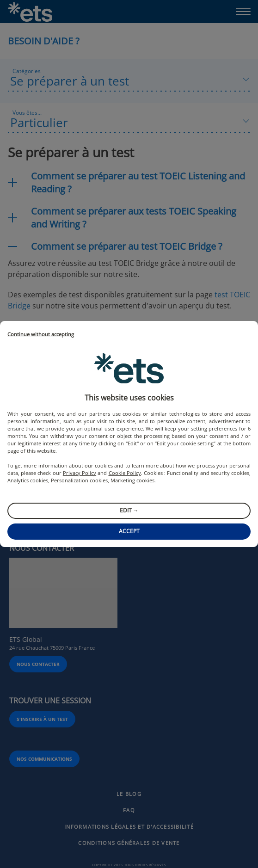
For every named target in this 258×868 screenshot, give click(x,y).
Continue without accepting (41, 335)
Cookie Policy (125, 473)
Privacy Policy (80, 473)
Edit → (129, 510)
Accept (129, 531)
